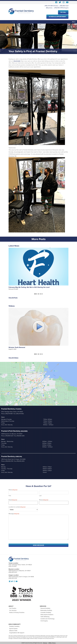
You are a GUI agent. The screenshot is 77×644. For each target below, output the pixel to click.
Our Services (13, 610)
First (10, 496)
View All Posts (13, 298)
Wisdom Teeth (13, 631)
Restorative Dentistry (46, 610)
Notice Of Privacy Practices (17, 612)
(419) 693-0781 (58, 8)
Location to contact (17, 507)
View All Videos (13, 358)
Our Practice (13, 608)
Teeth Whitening (45, 617)
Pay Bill (63, 12)
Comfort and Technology (47, 619)
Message (14, 514)
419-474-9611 (17, 61)
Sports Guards (13, 629)
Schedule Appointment (57, 17)
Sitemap (45, 643)
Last (40, 496)
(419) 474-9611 (49, 6)
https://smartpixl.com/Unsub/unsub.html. (44, 638)
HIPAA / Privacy (52, 643)
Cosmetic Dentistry (46, 612)
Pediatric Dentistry (14, 626)
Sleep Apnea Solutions (47, 615)
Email (13, 500)
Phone (44, 500)
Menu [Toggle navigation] (74, 22)
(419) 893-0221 (64, 6)
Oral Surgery (44, 621)
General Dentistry (45, 608)
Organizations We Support (17, 633)
